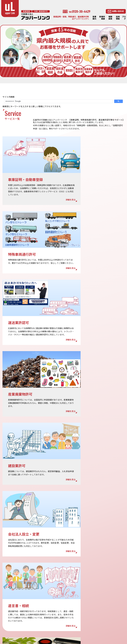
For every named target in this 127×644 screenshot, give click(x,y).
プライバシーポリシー (67, 619)
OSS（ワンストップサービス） (92, 612)
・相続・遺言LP (86, 632)
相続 (106, 609)
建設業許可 (84, 622)
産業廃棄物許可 (86, 626)
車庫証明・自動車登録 (88, 609)
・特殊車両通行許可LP (67, 629)
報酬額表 (110, 18)
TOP (60, 600)
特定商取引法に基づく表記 (69, 622)
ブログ (124, 18)
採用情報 (118, 18)
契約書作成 (109, 616)
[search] (58, 101)
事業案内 (94, 18)
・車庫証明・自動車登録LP (90, 629)
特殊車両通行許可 (87, 616)
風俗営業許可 (110, 622)
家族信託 (108, 613)
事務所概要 (102, 18)
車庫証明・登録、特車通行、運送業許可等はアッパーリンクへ (71, 18)
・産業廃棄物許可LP (112, 629)
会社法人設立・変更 (112, 619)
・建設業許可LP (64, 632)
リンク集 (62, 626)
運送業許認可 (85, 619)
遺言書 (107, 606)
